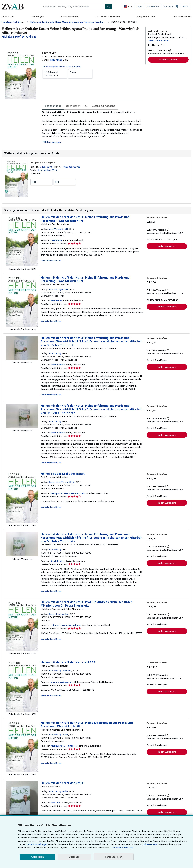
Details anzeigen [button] (53, 142)
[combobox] (73, 6)
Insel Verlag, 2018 (48, 170)
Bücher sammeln (69, 16)
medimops (56, 240)
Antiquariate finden (146, 16)
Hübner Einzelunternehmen (66, 625)
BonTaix (55, 802)
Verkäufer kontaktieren (51, 261)
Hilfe (185, 6)
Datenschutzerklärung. (122, 847)
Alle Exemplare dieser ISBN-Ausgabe (62, 67)
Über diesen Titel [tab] (76, 106)
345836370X (47, 167)
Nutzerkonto (153, 6)
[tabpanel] (92, 127)
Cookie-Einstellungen (37, 844)
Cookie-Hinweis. (150, 844)
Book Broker (58, 364)
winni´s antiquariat (62, 682)
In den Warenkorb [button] (168, 60)
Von (55, 74)
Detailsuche (8, 16)
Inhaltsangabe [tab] (53, 106)
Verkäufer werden (182, 16)
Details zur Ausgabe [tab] (103, 106)
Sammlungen (37, 16)
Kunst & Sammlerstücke (107, 16)
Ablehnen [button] (74, 857)
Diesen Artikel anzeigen (159, 40)
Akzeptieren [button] (37, 857)
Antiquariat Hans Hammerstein (68, 493)
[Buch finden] (109, 6)
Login (139, 6)
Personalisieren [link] (114, 857)
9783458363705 (72, 167)
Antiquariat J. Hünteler (64, 746)
